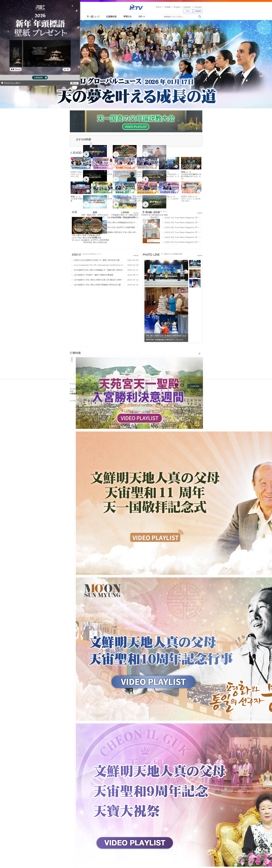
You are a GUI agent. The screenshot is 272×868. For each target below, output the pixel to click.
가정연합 (78, 397)
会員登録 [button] (198, 11)
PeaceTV (136, 7)
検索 (200, 17)
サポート (142, 16)
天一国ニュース (93, 16)
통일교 (75, 397)
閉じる (74, 83)
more (136, 213)
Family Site (195, 386)
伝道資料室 (111, 16)
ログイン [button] (188, 11)
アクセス (104, 384)
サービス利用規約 (76, 384)
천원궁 (80, 397)
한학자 (71, 397)
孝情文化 (127, 16)
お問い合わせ (114, 384)
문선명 (73, 397)
